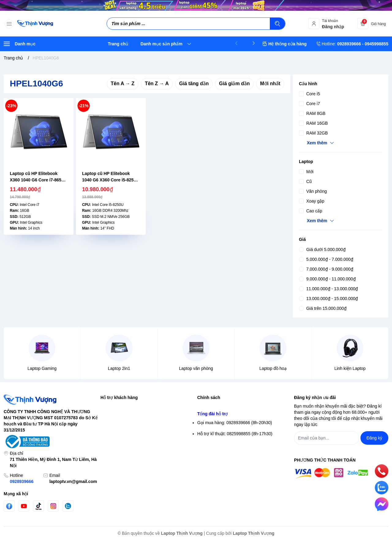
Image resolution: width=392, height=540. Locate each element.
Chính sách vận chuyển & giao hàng (232, 439)
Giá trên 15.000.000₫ (323, 308)
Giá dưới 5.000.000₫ (322, 249)
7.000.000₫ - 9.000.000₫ (326, 269)
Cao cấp (311, 211)
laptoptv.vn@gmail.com (73, 481)
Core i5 (309, 94)
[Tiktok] (39, 506)
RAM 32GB (313, 133)
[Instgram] (53, 506)
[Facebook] (9, 506)
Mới (306, 172)
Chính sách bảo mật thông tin (225, 406)
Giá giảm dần (234, 84)
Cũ (305, 181)
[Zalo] (68, 506)
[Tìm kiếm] (277, 24)
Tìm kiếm (109, 406)
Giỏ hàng (109, 439)
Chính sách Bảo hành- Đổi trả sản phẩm (235, 462)
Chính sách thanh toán (219, 451)
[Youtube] (24, 506)
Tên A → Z (123, 84)
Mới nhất (270, 84)
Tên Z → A (157, 84)
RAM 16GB (313, 123)
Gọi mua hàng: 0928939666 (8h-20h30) (235, 484)
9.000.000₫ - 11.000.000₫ (327, 279)
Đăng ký (108, 428)
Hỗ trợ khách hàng (119, 397)
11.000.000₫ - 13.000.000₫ (328, 289)
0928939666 (22, 481)
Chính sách (209, 397)
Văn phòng (313, 191)
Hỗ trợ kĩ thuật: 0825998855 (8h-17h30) (235, 495)
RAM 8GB (312, 113)
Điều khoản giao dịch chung (224, 428)
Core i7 (309, 104)
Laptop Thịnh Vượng (182, 533)
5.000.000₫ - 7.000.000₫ (326, 259)
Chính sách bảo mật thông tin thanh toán (236, 417)
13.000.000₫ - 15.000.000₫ (328, 299)
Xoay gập (312, 201)
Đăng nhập (111, 417)
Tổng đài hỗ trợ (213, 475)
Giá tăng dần (194, 84)
